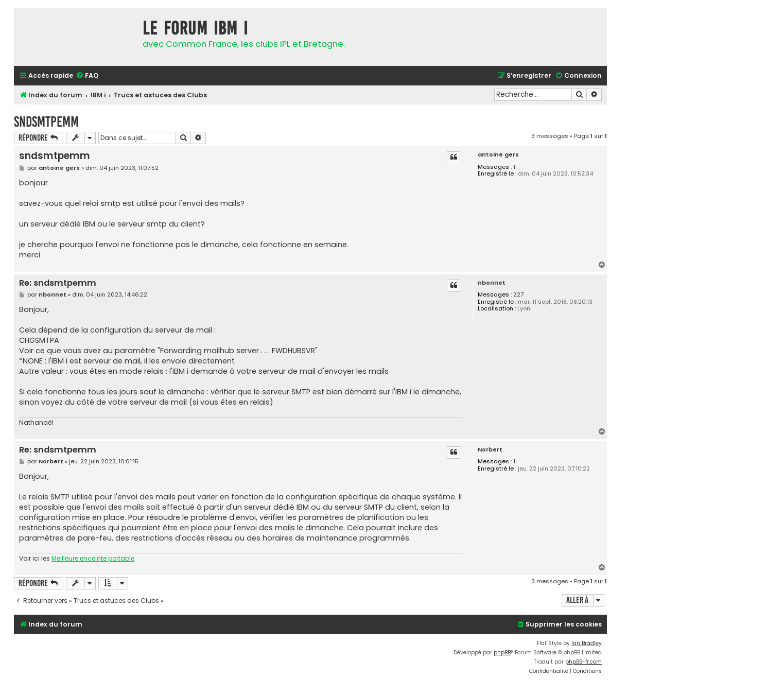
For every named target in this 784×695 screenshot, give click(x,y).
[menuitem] (87, 76)
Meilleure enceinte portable (93, 559)
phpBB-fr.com (583, 662)
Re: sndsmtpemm (58, 283)
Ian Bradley (587, 643)
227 (518, 295)
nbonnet (492, 283)
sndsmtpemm (46, 122)
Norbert (490, 450)
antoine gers (498, 155)
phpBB (502, 653)
